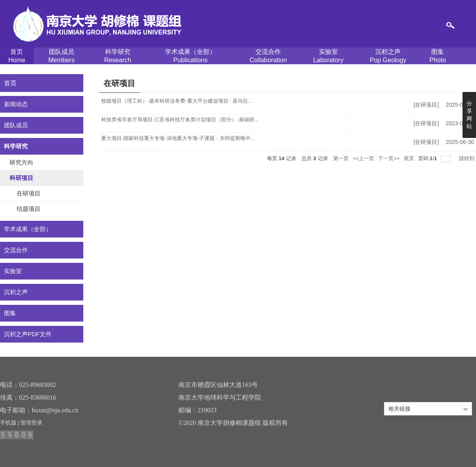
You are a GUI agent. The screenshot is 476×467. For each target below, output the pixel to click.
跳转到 (467, 158)
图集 (438, 56)
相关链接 (399, 409)
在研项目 (426, 105)
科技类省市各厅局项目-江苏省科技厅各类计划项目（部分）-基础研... (180, 120)
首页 (17, 56)
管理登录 (31, 423)
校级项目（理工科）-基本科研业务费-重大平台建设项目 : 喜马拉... (177, 101)
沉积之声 (388, 56)
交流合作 (268, 56)
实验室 (328, 56)
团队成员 (62, 56)
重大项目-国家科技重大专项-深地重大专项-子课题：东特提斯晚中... (178, 138)
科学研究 (117, 56)
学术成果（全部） (190, 56)
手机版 (8, 423)
